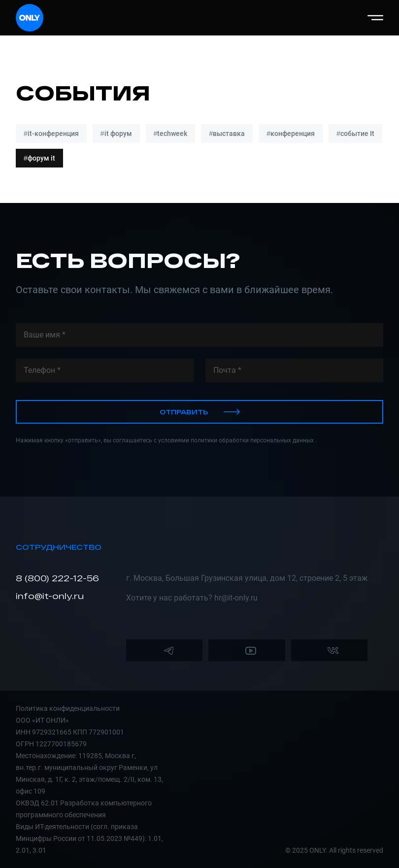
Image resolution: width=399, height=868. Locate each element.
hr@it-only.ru (236, 598)
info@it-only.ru (50, 596)
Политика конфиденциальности (68, 708)
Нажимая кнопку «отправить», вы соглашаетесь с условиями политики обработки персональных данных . (166, 440)
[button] (375, 18)
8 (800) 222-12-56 (57, 578)
